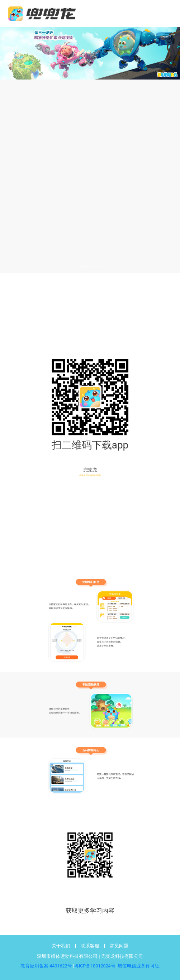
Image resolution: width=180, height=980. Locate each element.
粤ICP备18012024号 (95, 966)
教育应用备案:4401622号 (46, 966)
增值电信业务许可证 (139, 966)
